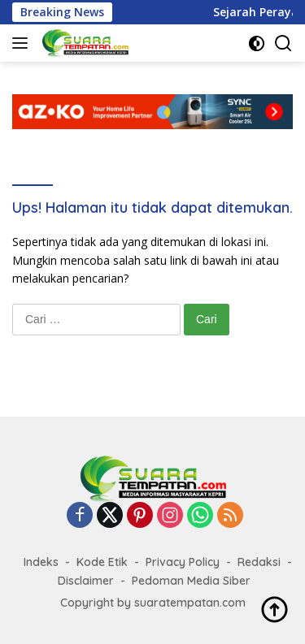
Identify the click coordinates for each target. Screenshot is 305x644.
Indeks (41, 562)
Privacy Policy (183, 562)
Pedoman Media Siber (191, 581)
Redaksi (259, 562)
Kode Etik (102, 562)
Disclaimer (86, 581)
